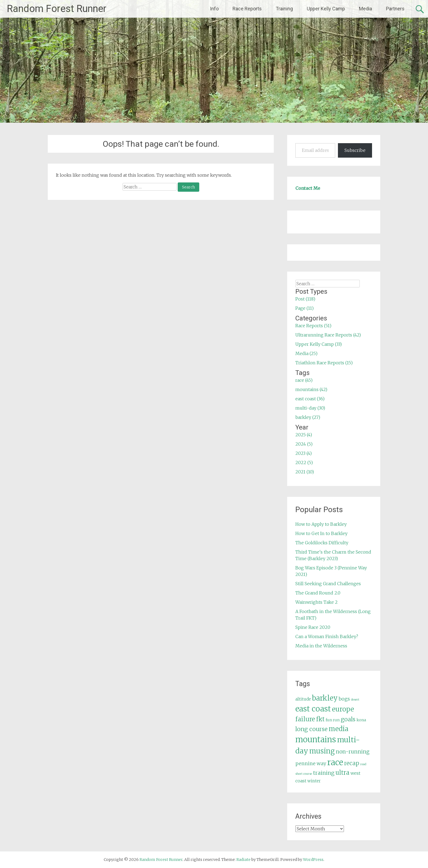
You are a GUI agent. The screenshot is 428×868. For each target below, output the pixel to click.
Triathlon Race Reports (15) (324, 363)
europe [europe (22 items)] (343, 709)
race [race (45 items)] (335, 762)
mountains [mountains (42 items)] (316, 740)
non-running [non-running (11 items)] (353, 752)
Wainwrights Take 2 (316, 602)
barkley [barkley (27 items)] (325, 698)
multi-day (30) (310, 408)
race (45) (304, 380)
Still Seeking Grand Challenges (328, 584)
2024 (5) (304, 444)
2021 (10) (305, 472)
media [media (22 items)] (338, 729)
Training (284, 9)
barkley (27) (308, 417)
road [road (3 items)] (363, 764)
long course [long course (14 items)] (311, 729)
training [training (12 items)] (324, 773)
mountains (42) (311, 389)
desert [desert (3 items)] (355, 700)
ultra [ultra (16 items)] (342, 773)
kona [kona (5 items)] (361, 720)
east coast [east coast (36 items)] (313, 709)
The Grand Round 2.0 (318, 593)
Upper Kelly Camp (326, 9)
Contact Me (308, 188)
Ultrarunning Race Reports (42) (328, 335)
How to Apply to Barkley (321, 524)
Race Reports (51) (313, 326)
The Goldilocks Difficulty (322, 543)
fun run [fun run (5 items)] (333, 720)
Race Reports (247, 9)
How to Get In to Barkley (321, 533)
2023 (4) (304, 453)
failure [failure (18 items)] (305, 719)
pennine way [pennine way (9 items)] (311, 764)
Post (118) (305, 299)
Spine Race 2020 (313, 627)
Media (365, 9)
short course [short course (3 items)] (304, 774)
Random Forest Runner (57, 9)
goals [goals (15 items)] (348, 719)
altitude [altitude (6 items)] (303, 699)
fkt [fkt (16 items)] (320, 719)
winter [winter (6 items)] (314, 781)
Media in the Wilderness (321, 646)
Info (214, 9)
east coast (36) (310, 399)
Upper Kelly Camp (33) (319, 344)
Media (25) (306, 353)
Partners (395, 9)
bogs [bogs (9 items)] (344, 699)
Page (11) (304, 308)
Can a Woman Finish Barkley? (327, 636)
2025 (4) (304, 435)
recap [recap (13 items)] (352, 763)
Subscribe (355, 150)
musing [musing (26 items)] (322, 751)
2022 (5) (304, 462)
